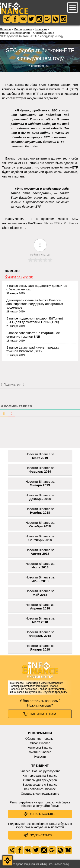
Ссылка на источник (19, 277)
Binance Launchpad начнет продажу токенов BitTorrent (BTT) (33, 349)
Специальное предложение (40, 794)
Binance (5, 30)
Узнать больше (42, 814)
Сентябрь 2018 (44, 33)
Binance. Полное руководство (40, 771)
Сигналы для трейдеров (40, 780)
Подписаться (41, 835)
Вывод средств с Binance (40, 785)
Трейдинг (40, 766)
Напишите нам (43, 714)
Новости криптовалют (15, 33)
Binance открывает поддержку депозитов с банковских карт (37, 288)
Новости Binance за (40, 456)
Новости (41, 30)
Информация (23, 30)
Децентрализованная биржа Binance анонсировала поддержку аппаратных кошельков (35, 304)
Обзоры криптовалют (40, 739)
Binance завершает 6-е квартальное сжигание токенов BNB (33, 335)
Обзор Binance (40, 743)
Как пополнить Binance (40, 789)
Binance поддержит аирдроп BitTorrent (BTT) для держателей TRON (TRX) (35, 320)
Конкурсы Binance (40, 748)
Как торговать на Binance (40, 776)
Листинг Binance (40, 752)
